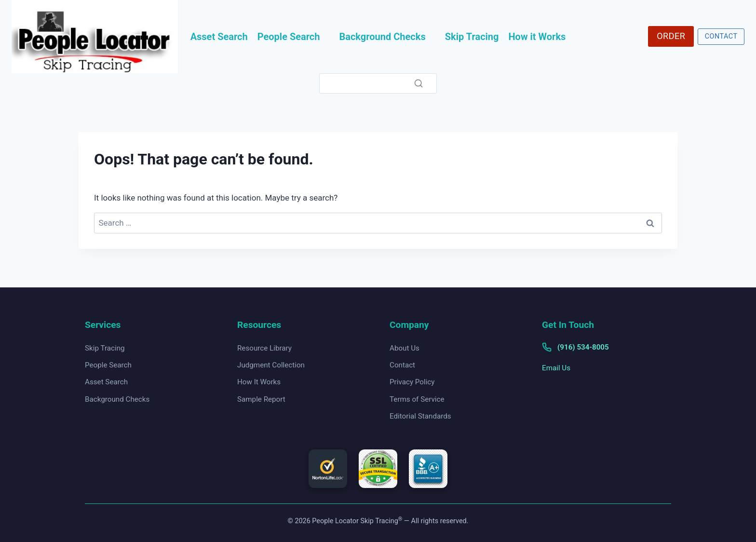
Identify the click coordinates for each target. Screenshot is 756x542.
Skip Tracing (472, 37)
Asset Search (219, 37)
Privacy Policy (412, 382)
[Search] (378, 84)
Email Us (556, 368)
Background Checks (382, 37)
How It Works (259, 382)
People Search (289, 37)
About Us (405, 348)
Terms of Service (417, 399)
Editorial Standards (420, 416)
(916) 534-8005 (583, 347)
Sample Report (261, 399)
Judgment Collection (271, 365)
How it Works (537, 37)
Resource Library (264, 348)
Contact (402, 365)
